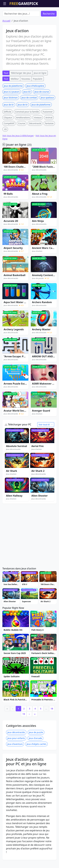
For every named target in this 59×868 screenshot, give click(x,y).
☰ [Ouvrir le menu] (5, 4)
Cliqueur (8, 135)
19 (24, 731)
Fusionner (48, 129)
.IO (5, 146)
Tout (6, 90)
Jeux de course (42, 109)
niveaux (38, 135)
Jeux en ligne (40, 90)
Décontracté (35, 141)
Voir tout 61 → (46, 442)
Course (22, 141)
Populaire (38, 96)
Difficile (7, 129)
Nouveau (26, 96)
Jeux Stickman (11, 115)
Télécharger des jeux (21, 90)
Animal (49, 135)
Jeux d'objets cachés (36, 761)
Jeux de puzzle (36, 749)
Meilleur (15, 96)
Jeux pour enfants (16, 755)
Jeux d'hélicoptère (35, 103)
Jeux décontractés (16, 749)
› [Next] (29, 731)
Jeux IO (27, 109)
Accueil (6, 38)
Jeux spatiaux (47, 115)
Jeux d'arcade (35, 755)
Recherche (49, 31)
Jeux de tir (9, 122)
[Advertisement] (30, 15)
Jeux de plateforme (13, 103)
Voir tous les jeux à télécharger (18, 153)
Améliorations (23, 135)
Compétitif (9, 141)
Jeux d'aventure (15, 761)
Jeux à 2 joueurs (12, 109)
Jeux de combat (29, 115)
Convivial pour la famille (27, 129)
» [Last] (35, 731)
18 (52, 726)
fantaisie (49, 141)
